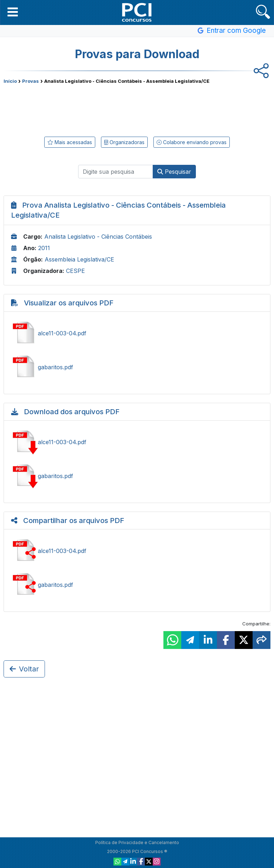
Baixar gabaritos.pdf (137, 476)
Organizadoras (124, 142)
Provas (31, 81)
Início (10, 81)
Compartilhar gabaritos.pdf (137, 585)
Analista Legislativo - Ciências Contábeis (98, 237)
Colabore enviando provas (192, 142)
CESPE (75, 271)
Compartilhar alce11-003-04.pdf (137, 551)
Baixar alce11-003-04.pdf (137, 442)
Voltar (24, 669)
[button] (13, 12)
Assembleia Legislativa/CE (79, 259)
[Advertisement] (137, 109)
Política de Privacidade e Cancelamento (137, 842)
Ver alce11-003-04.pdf (137, 333)
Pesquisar (174, 172)
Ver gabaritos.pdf (137, 367)
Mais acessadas (70, 142)
